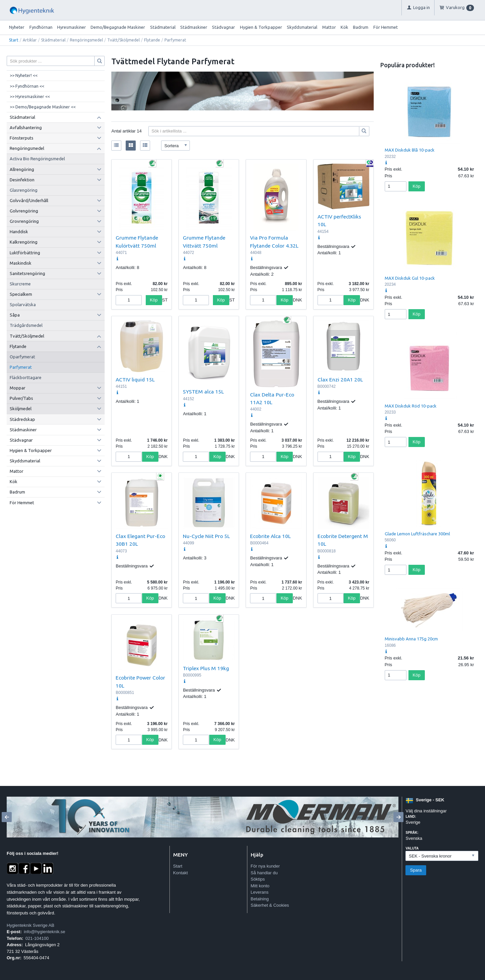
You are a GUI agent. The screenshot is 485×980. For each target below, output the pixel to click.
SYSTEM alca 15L (203, 391)
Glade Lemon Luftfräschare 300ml (417, 534)
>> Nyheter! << (24, 75)
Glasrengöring (24, 190)
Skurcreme (20, 284)
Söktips (258, 879)
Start (14, 40)
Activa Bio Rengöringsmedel (37, 159)
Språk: (412, 833)
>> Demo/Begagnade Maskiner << (43, 107)
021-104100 (37, 938)
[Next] (398, 817)
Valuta (412, 848)
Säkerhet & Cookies (270, 905)
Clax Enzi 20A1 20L (340, 379)
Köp (154, 300)
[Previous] (7, 817)
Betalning (260, 899)
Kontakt (180, 873)
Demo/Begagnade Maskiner (118, 27)
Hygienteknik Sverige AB (30, 925)
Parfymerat (21, 367)
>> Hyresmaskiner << (30, 96)
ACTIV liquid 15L (135, 379)
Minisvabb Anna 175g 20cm (411, 639)
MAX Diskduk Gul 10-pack (410, 278)
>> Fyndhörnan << (27, 86)
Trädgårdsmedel (26, 325)
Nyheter (17, 27)
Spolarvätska (23, 304)
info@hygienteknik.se (44, 932)
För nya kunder (265, 866)
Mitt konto (260, 886)
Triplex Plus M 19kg (206, 668)
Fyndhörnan (41, 27)
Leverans (260, 892)
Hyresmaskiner (72, 27)
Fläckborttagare (26, 377)
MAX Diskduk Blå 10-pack (410, 150)
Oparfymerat (22, 357)
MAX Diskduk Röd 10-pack (411, 406)
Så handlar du (264, 873)
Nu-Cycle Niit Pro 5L (206, 536)
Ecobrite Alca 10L (270, 536)
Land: (411, 817)
